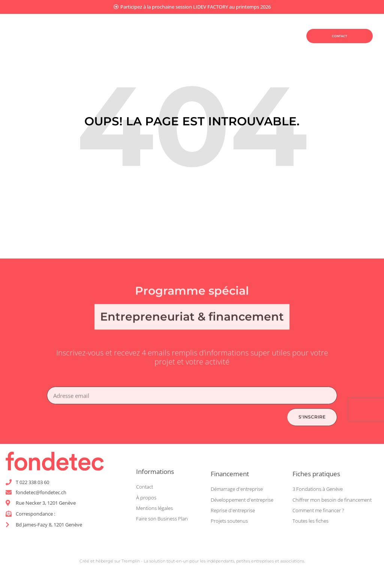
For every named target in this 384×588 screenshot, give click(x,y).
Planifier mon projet (136, 27)
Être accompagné (209, 44)
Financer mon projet (217, 27)
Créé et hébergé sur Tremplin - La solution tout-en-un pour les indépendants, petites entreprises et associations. (192, 563)
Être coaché (141, 44)
